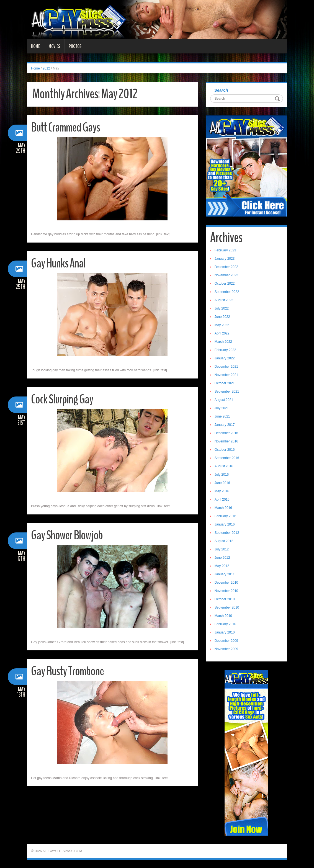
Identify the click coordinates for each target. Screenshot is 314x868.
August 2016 (224, 466)
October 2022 (225, 284)
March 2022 (223, 342)
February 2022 (225, 350)
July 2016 (222, 475)
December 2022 (226, 267)
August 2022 (224, 300)
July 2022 (222, 308)
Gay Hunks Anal (58, 263)
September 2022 (227, 292)
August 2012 (224, 541)
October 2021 (225, 383)
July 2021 (222, 408)
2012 (46, 68)
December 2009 (226, 641)
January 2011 (225, 574)
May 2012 (222, 566)
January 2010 (225, 632)
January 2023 (225, 259)
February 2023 (225, 250)
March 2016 (223, 508)
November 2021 (226, 375)
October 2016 (225, 450)
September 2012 (227, 533)
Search (221, 90)
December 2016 (226, 433)
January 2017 (225, 425)
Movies (54, 46)
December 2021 (226, 367)
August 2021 (224, 400)
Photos (75, 46)
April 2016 (222, 499)
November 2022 (226, 275)
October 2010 (225, 599)
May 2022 (222, 325)
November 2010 (226, 591)
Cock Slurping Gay (62, 399)
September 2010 (227, 607)
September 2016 (227, 458)
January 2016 (225, 524)
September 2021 (227, 391)
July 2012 (222, 549)
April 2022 (222, 333)
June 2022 (222, 317)
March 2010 (223, 616)
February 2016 (225, 516)
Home (35, 46)
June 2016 (222, 483)
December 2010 (226, 583)
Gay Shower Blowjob (67, 535)
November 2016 (226, 441)
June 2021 (222, 416)
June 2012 (222, 558)
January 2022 (225, 358)
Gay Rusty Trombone (67, 671)
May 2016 (222, 491)
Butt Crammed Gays (65, 128)
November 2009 (226, 649)
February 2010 (225, 624)
